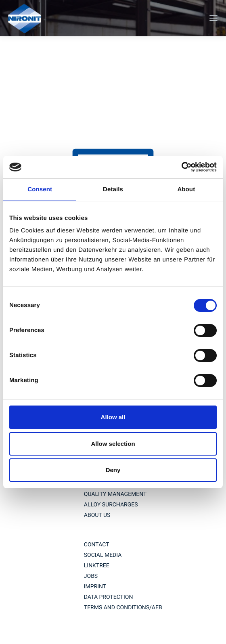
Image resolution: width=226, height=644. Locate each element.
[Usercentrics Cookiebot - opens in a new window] (181, 167)
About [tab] (186, 189)
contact (97, 545)
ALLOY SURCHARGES (111, 505)
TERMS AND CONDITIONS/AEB (123, 608)
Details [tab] (113, 189)
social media (103, 555)
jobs (91, 576)
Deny (113, 470)
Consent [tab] (40, 189)
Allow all (113, 417)
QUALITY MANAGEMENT (115, 494)
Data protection (109, 597)
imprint (95, 587)
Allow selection (113, 444)
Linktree (97, 566)
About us (97, 515)
